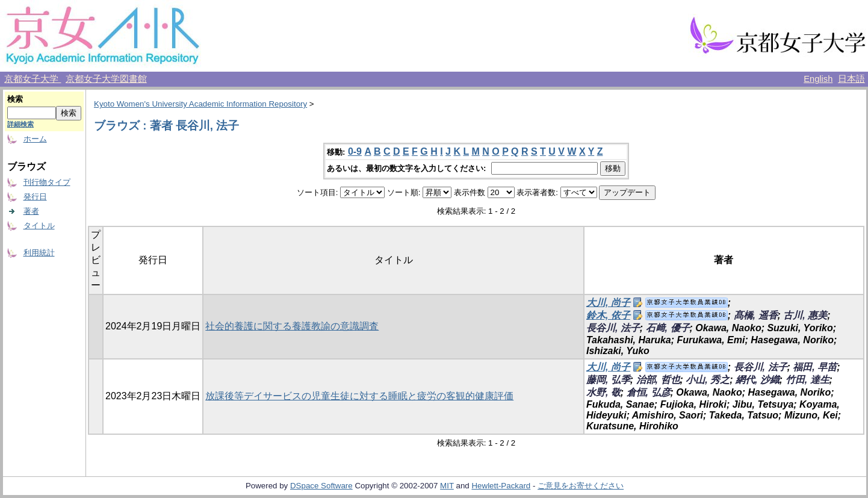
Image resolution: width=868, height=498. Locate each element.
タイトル (39, 226)
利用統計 (39, 253)
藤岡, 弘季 (608, 380)
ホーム (35, 139)
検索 (15, 99)
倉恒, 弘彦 (649, 392)
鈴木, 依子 (608, 315)
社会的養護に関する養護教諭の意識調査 (292, 326)
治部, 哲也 (658, 380)
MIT (447, 486)
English (818, 79)
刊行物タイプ (47, 182)
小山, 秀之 (708, 380)
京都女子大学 (33, 79)
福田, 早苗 (815, 367)
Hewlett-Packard (501, 486)
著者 (31, 211)
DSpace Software (321, 486)
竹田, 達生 (808, 380)
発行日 (35, 197)
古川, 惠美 (805, 315)
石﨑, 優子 (668, 328)
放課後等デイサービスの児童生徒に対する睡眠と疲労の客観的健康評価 (359, 396)
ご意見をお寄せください (581, 486)
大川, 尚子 (608, 303)
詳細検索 (20, 124)
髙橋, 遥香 (756, 315)
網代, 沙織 (758, 380)
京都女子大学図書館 (106, 79)
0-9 (355, 151)
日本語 (851, 79)
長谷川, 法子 (613, 328)
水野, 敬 (603, 392)
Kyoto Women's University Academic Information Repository (200, 104)
